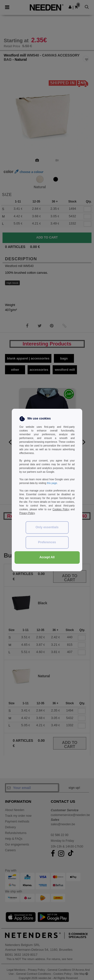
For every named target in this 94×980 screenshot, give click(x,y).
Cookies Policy (61, 509)
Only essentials (47, 527)
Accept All (47, 557)
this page (52, 483)
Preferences (47, 542)
